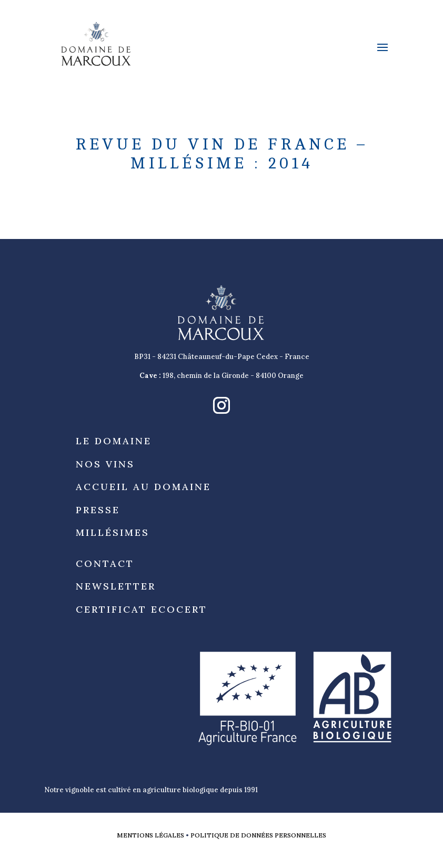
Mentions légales (150, 835)
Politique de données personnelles (258, 835)
